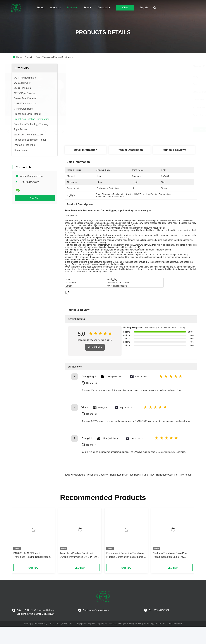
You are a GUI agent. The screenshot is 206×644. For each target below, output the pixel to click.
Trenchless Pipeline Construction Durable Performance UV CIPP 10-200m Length (79, 555)
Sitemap (28, 624)
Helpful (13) (92, 383)
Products (72, 8)
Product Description (130, 150)
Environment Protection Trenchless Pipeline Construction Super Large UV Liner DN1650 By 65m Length (125, 555)
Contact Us (104, 8)
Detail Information (86, 150)
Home (41, 8)
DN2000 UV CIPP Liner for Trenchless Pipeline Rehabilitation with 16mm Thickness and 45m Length (32, 555)
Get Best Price (147, 130)
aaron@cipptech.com (32, 176)
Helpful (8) (91, 414)
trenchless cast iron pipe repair (174, 475)
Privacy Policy (40, 624)
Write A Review (95, 347)
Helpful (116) (92, 445)
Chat (125, 8)
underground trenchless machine (89, 475)
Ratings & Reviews (174, 150)
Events (88, 8)
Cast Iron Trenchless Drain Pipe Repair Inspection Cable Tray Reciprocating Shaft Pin (170, 555)
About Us (56, 8)
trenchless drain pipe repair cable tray (132, 475)
